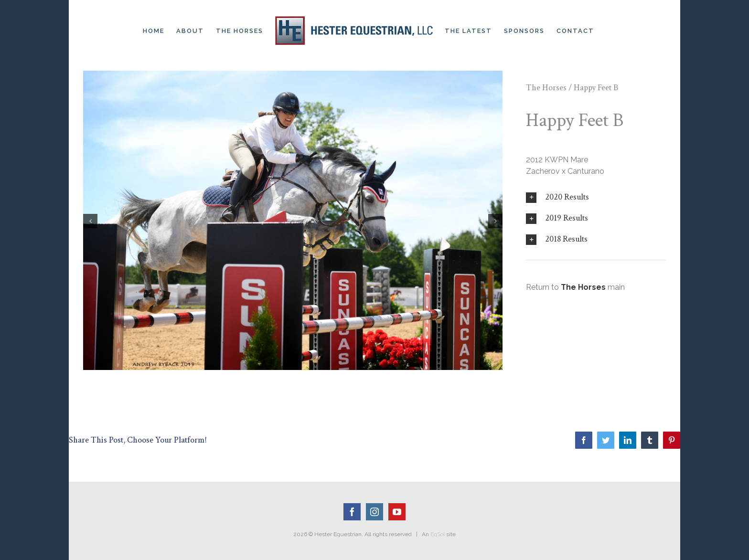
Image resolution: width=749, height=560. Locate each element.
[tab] (596, 197)
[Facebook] (352, 512)
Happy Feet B (596, 88)
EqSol (438, 534)
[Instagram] (374, 512)
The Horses (546, 88)
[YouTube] (397, 512)
